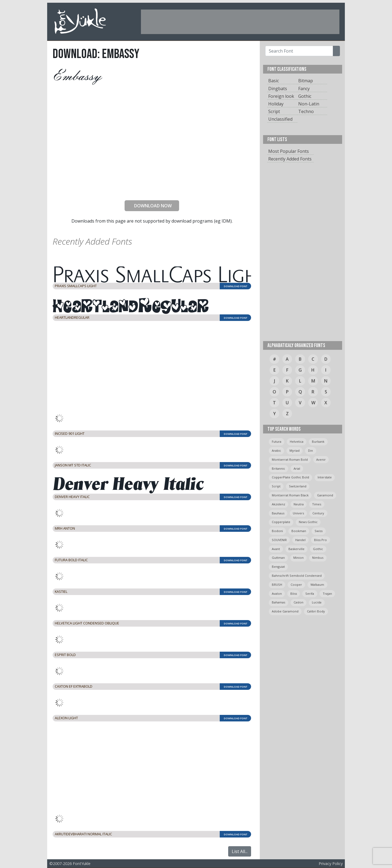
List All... (240, 851)
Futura (277, 441)
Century (318, 513)
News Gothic (308, 522)
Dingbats (278, 89)
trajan (327, 594)
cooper (296, 585)
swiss (319, 531)
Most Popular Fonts (289, 151)
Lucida (317, 602)
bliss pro (320, 540)
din (310, 450)
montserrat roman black (290, 495)
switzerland (298, 486)
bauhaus (278, 513)
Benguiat (278, 567)
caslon (298, 602)
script (276, 486)
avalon (277, 594)
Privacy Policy (331, 864)
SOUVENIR (279, 540)
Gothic (305, 96)
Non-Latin (309, 104)
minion (298, 558)
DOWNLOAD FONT (236, 286)
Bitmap (306, 81)
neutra (299, 504)
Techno (306, 111)
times (317, 504)
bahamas (278, 602)
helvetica (297, 441)
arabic (276, 450)
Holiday (276, 104)
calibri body (316, 611)
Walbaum (317, 585)
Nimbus (318, 558)
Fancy (304, 89)
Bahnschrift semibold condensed (297, 576)
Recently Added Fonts (290, 159)
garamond (325, 495)
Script (274, 111)
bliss (294, 594)
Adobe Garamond (285, 611)
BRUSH (277, 585)
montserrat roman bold (290, 459)
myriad (295, 450)
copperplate (281, 522)
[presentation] (152, 185)
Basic (274, 81)
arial (297, 468)
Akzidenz (278, 504)
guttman (278, 558)
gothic (318, 549)
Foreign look (281, 96)
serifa (310, 594)
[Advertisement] (240, 22)
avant (276, 549)
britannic (278, 468)
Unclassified (280, 119)
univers (298, 513)
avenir (321, 459)
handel (300, 540)
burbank (318, 441)
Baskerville (296, 549)
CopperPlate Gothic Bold (290, 477)
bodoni (277, 531)
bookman (299, 531)
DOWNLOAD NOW (151, 206)
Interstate (325, 477)
